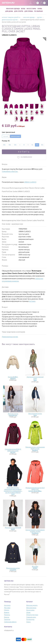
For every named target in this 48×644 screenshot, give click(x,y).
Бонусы (7, 617)
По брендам (30, 619)
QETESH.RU (8, 3)
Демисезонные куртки (10, 337)
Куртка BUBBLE (13, 378)
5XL (15, 145)
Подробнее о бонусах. (10, 171)
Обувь (40, 9)
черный (6, 136)
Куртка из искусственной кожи (35, 379)
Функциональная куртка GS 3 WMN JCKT (35, 489)
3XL (4, 145)
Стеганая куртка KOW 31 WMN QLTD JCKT (13, 451)
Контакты (7, 605)
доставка (32, 301)
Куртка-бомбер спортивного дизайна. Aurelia (35, 532)
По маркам (38, 11)
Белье (23, 9)
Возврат (7, 612)
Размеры (7, 615)
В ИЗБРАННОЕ (24, 157)
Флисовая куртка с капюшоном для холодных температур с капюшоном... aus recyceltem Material (13, 491)
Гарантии (7, 619)
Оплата (7, 610)
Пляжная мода (31, 617)
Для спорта (19, 11)
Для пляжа (29, 11)
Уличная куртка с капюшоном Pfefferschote (35, 449)
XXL (42, 145)
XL (32, 145)
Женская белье (31, 608)
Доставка (7, 608)
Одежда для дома (32, 615)
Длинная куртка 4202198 (13, 528)
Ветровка (35, 567)
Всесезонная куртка (35, 414)
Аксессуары (31, 9)
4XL (10, 145)
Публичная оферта (10, 622)
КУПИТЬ (24, 152)
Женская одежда (13, 9)
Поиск (28, 622)
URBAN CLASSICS (30, 182)
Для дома (9, 11)
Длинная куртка (13, 415)
